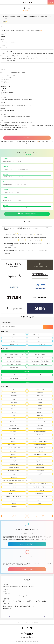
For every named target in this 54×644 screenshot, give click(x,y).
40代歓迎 (14, 461)
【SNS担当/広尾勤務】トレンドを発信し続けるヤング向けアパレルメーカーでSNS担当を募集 (25, 251)
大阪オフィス (40, 415)
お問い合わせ (20, 622)
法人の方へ (29, 622)
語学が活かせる (14, 422)
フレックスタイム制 (22, 234)
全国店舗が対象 (14, 477)
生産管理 (40, 406)
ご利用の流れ (14, 516)
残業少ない (14, 409)
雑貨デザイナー (40, 500)
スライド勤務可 (14, 451)
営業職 (14, 415)
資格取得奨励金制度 (40, 490)
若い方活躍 (14, 393)
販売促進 (14, 487)
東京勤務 (14, 503)
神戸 (40, 375)
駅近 (14, 399)
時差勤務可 (14, 441)
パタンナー (40, 338)
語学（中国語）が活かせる (40, 454)
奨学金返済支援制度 (14, 494)
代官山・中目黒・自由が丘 (14, 361)
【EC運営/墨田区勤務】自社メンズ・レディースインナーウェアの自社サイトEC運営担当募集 (25, 238)
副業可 (40, 438)
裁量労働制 (40, 425)
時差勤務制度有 (40, 428)
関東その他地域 (14, 368)
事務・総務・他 (14, 341)
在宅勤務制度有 (40, 471)
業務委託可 (40, 399)
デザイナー (14, 338)
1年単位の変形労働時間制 (40, 432)
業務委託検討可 (14, 432)
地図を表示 (27, 614)
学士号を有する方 (40, 467)
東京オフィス (22, 240)
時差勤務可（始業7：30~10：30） (14, 497)
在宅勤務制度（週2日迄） (14, 471)
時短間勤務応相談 (14, 464)
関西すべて (27, 372)
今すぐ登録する (27, 138)
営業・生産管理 (14, 500)
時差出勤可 (14, 454)
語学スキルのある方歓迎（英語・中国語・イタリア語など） (17, 481)
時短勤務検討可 (14, 425)
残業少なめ (40, 458)
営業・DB (40, 341)
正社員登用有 (14, 396)
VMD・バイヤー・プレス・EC (10, 232)
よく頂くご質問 (40, 516)
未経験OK (40, 402)
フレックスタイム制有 (14, 428)
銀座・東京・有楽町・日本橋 (40, 364)
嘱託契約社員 (40, 464)
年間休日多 (14, 412)
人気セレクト (40, 396)
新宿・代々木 (40, 358)
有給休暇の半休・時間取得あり (40, 487)
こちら (41, 31)
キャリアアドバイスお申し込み (27, 544)
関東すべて (27, 351)
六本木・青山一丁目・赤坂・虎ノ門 (14, 355)
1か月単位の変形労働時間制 (40, 445)
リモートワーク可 (14, 438)
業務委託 (40, 409)
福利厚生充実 (40, 234)
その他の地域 (27, 382)
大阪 (14, 375)
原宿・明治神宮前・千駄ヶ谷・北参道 (40, 361)
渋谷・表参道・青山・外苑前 (14, 364)
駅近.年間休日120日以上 (10, 234)
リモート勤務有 (14, 435)
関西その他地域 (14, 378)
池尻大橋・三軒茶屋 (40, 355)
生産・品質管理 (14, 474)
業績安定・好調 (40, 389)
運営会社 (36, 622)
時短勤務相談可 (14, 458)
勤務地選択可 (14, 507)
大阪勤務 (40, 503)
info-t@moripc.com (25, 596)
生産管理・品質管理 (40, 344)
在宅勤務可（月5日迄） (40, 494)
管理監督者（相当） (14, 484)
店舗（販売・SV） (14, 344)
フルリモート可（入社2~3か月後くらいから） (40, 461)
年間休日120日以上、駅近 (14, 448)
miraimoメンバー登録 (27, 569)
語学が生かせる (40, 419)
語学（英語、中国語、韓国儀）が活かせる (40, 484)
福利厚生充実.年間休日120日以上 (40, 441)
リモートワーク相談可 (14, 467)
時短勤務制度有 (14, 490)
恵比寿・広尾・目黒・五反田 (14, 358)
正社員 (4, 22)
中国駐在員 (40, 451)
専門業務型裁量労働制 (40, 448)
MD (14, 335)
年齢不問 (40, 474)
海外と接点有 (14, 402)
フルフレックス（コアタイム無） (40, 497)
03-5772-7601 (7, 594)
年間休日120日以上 (40, 435)
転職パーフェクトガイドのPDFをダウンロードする (27, 214)
